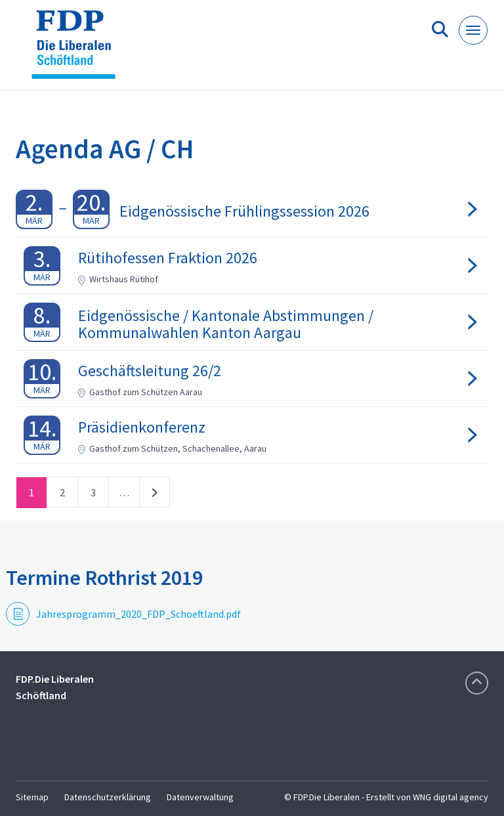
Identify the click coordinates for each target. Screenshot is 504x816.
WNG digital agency (451, 797)
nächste (155, 495)
